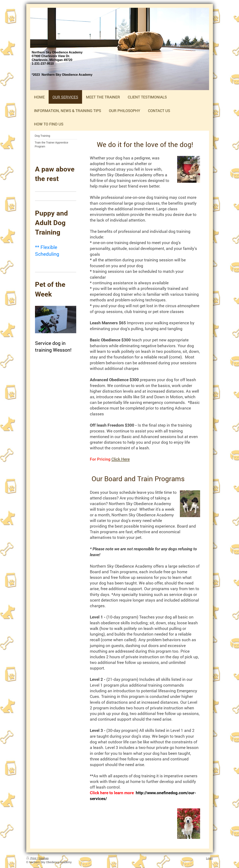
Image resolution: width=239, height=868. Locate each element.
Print (32, 858)
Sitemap (44, 858)
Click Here (121, 459)
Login (210, 858)
